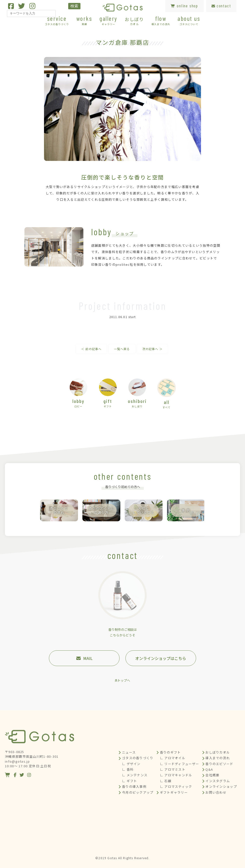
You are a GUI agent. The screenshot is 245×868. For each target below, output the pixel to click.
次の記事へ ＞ (152, 349)
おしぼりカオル (218, 752)
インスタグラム (218, 781)
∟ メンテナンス (135, 775)
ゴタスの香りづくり (138, 758)
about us (189, 20)
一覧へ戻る (122, 349)
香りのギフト (170, 752)
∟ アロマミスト (173, 769)
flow (161, 20)
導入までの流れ (218, 758)
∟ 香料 (128, 769)
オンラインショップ (221, 786)
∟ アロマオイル (173, 758)
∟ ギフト (130, 781)
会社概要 (212, 775)
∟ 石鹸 (166, 781)
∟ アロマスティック (176, 786)
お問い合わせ (216, 792)
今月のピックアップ (138, 792)
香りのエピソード (219, 764)
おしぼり (134, 21)
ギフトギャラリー (174, 792)
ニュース (129, 752)
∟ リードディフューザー (180, 764)
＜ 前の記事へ (91, 349)
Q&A (209, 769)
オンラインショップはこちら (161, 658)
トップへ (124, 680)
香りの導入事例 (134, 786)
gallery (108, 20)
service (57, 20)
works (84, 20)
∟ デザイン (131, 764)
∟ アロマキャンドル (176, 775)
